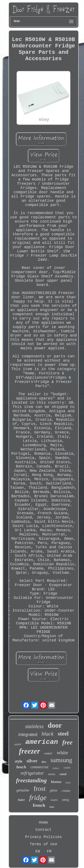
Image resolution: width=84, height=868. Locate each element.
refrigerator (32, 773)
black (47, 734)
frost (40, 789)
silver (32, 761)
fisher (68, 783)
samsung (61, 760)
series (52, 774)
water (48, 753)
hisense (56, 782)
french (39, 805)
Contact (44, 830)
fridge (38, 798)
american (42, 742)
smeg (65, 800)
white (62, 753)
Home (43, 823)
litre (44, 762)
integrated (28, 734)
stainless (34, 726)
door (55, 725)
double (54, 800)
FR (49, 851)
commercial (39, 767)
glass (54, 790)
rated (63, 774)
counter (66, 791)
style (19, 761)
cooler (67, 768)
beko (52, 807)
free (67, 742)
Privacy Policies (43, 837)
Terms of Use (44, 844)
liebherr (56, 768)
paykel (18, 744)
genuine (23, 790)
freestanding (31, 780)
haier (22, 800)
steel (63, 734)
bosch (21, 767)
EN (38, 851)
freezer (29, 751)
